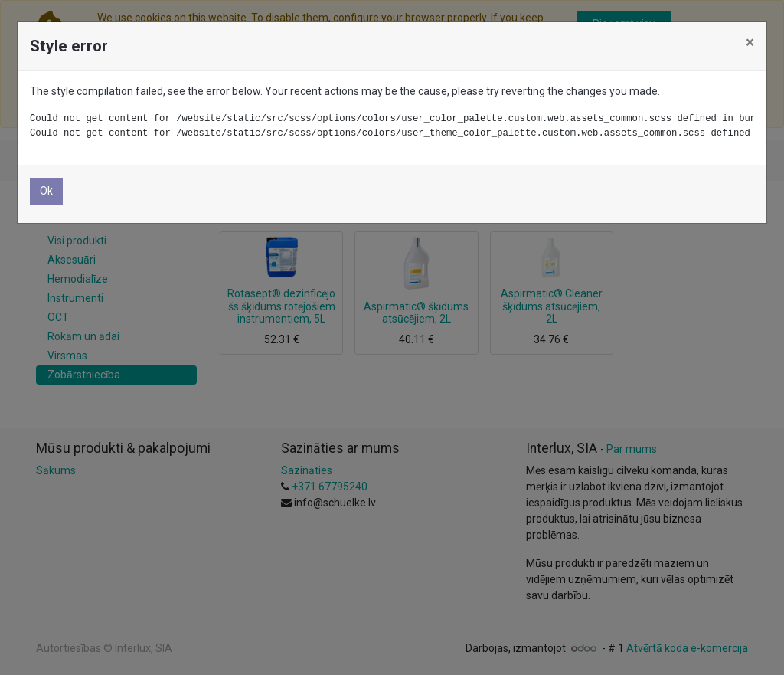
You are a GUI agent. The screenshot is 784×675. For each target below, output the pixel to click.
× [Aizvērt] (750, 42)
